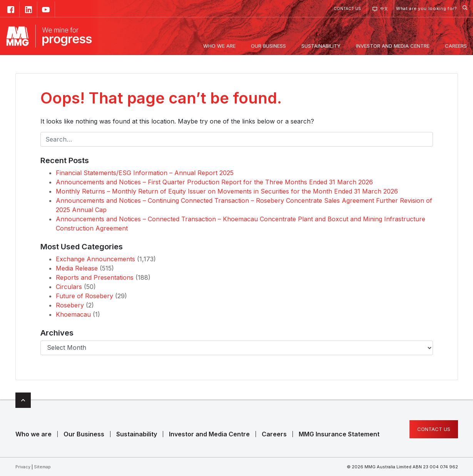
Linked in (28, 10)
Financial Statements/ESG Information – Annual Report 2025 (145, 173)
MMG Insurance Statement (339, 434)
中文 (384, 8)
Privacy (23, 467)
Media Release (77, 268)
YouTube (46, 10)
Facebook (11, 10)
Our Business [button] (268, 46)
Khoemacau (73, 314)
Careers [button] (456, 46)
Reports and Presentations (95, 277)
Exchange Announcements (95, 259)
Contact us (347, 8)
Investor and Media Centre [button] (393, 46)
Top (23, 400)
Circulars (69, 287)
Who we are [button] (219, 46)
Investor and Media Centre (209, 434)
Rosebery (70, 305)
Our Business (84, 434)
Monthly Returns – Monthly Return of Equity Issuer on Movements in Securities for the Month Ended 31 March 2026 (227, 191)
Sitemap (42, 467)
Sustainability (137, 434)
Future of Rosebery (84, 296)
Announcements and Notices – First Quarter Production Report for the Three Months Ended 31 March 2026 (214, 182)
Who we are (33, 434)
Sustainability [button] (321, 46)
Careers (274, 434)
